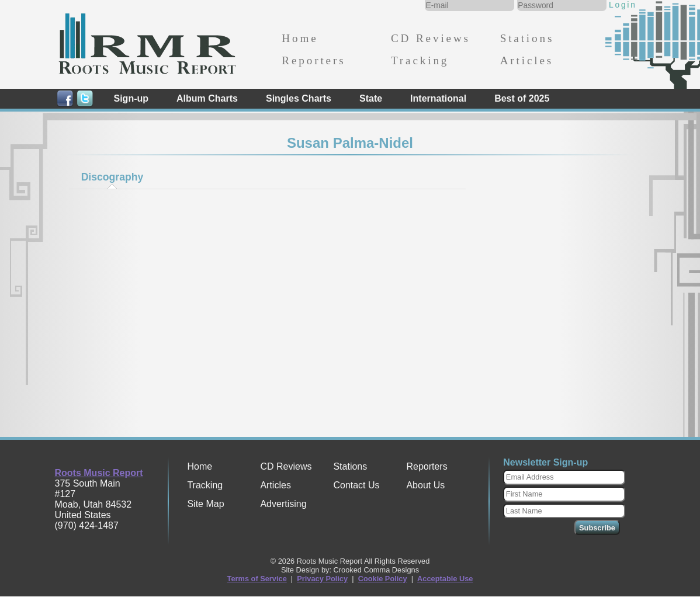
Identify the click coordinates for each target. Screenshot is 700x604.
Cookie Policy (383, 579)
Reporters (313, 60)
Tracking (420, 60)
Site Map (205, 504)
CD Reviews (431, 38)
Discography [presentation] (112, 177)
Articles (527, 60)
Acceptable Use (445, 579)
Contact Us (356, 485)
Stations (527, 38)
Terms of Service (257, 579)
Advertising (283, 504)
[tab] (112, 177)
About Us (425, 485)
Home (300, 38)
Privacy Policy (322, 579)
